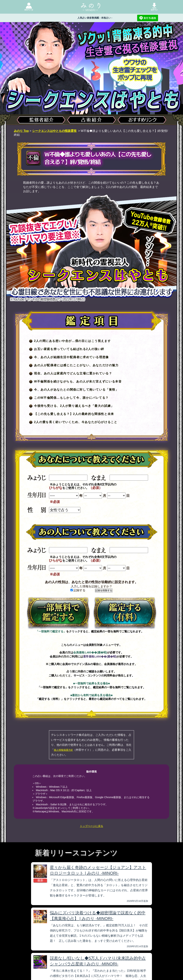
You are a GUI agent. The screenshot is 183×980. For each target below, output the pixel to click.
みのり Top (21, 131)
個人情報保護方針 (63, 750)
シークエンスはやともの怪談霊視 (54, 131)
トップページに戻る (91, 826)
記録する (78, 590)
